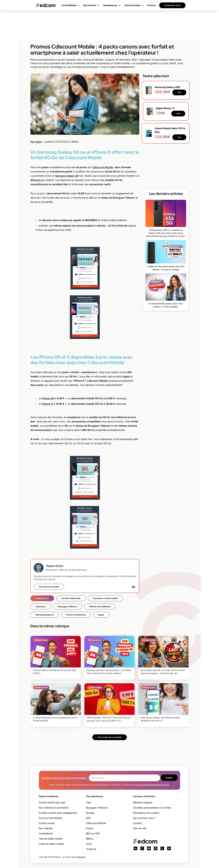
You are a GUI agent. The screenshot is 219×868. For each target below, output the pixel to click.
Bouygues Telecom (68, 606)
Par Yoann (36, 142)
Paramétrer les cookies (146, 813)
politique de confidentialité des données (152, 785)
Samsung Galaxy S (45, 615)
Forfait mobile (47, 823)
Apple (101, 615)
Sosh (89, 844)
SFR (88, 818)
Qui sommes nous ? (144, 818)
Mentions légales (143, 802)
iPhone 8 (36, 180)
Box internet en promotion (54, 808)
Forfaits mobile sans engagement (58, 813)
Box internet (46, 828)
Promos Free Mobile (50, 818)
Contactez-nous (172, 5)
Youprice (91, 849)
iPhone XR (48, 398)
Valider (169, 778)
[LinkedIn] (134, 587)
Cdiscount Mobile (103, 167)
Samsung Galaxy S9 (67, 176)
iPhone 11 (48, 404)
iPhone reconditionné (100, 606)
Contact (138, 823)
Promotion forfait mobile (105, 598)
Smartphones (42, 598)
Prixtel (90, 828)
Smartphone (46, 833)
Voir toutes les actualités (110, 737)
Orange (90, 813)
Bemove (82, 857)
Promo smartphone (76, 615)
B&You (90, 839)
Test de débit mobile (51, 839)
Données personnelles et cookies (152, 808)
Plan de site (140, 828)
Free (88, 802)
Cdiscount (41, 606)
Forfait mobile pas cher (52, 802)
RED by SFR (93, 833)
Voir (179, 92)
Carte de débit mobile (51, 844)
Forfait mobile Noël (71, 598)
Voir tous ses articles (49, 587)
